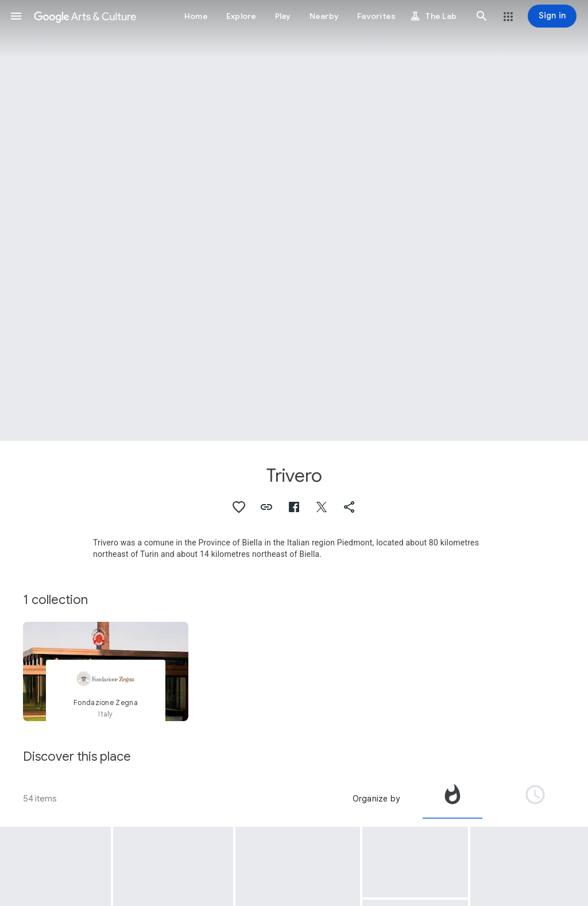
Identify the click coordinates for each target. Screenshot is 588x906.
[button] (16, 16)
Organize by (376, 799)
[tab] (452, 799)
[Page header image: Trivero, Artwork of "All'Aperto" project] (294, 220)
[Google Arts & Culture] (85, 16)
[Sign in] (552, 16)
